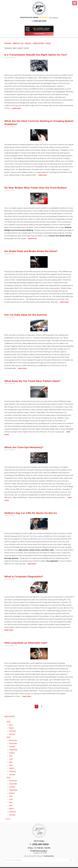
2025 (8, 737)
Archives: (10, 716)
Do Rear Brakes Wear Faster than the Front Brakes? (36, 188)
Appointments (39, 34)
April (11, 725)
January (12, 734)
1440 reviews (53, 18)
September (13, 750)
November (13, 743)
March (12, 728)
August (12, 753)
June (11, 759)
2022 (48, 43)
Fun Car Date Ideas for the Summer (26, 315)
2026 (8, 722)
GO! (71, 860)
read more (16, 108)
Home (7, 43)
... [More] (7, 819)
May (11, 762)
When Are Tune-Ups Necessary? (24, 447)
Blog (28, 43)
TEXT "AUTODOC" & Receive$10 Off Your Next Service (41, 29)
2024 (8, 778)
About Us (18, 43)
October (12, 747)
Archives (38, 43)
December (13, 740)
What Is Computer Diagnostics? (24, 577)
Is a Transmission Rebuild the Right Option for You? (36, 55)
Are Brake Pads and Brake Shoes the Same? (31, 251)
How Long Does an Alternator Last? (26, 643)
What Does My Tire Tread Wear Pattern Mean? (32, 381)
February (13, 731)
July (11, 756)
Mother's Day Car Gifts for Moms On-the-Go (31, 513)
